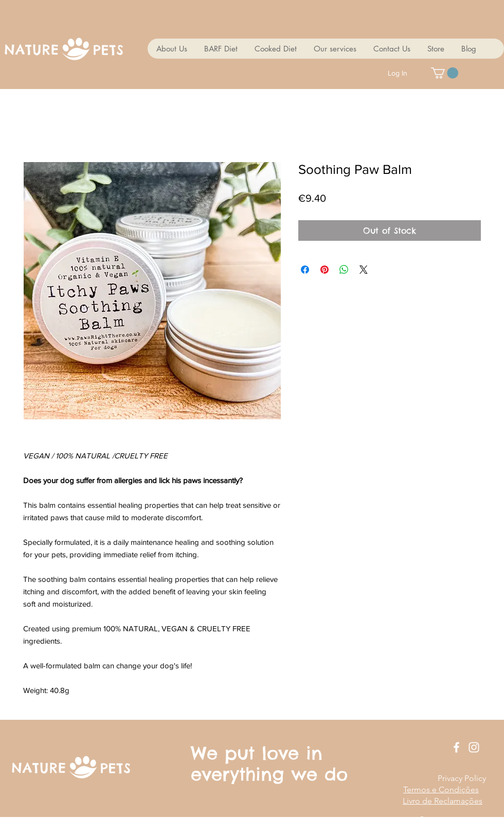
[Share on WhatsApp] (344, 270)
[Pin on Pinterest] (325, 270)
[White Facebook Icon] (456, 747)
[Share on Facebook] (305, 270)
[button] (445, 73)
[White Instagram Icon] (474, 747)
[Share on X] (364, 270)
